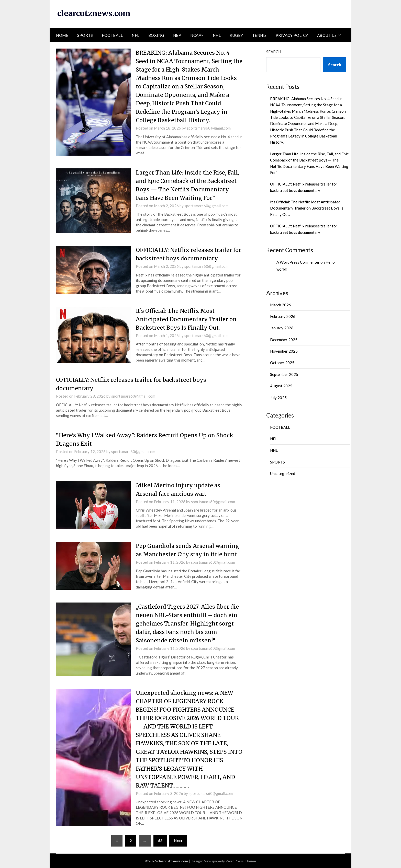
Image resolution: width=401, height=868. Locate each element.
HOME (62, 35)
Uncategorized (283, 473)
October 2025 (282, 363)
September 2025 (284, 374)
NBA (177, 35)
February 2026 (283, 316)
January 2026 (282, 328)
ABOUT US (327, 35)
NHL (217, 35)
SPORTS (85, 35)
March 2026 (281, 305)
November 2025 (284, 351)
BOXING (156, 35)
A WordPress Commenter (298, 262)
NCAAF (197, 35)
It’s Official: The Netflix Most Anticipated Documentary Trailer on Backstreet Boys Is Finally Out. (188, 319)
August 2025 (281, 386)
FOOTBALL (112, 35)
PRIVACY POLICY (292, 35)
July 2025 (278, 397)
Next (178, 841)
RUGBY (236, 35)
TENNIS (259, 35)
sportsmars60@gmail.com (209, 128)
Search (274, 51)
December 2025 (284, 339)
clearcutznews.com (94, 13)
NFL (136, 35)
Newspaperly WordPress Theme (230, 861)
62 (160, 841)
